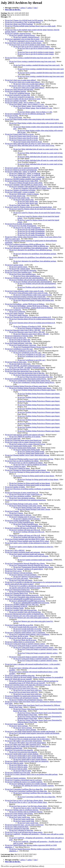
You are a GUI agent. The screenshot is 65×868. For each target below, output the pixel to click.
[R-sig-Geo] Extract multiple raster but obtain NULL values (25, 539)
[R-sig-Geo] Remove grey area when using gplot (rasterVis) (25, 616)
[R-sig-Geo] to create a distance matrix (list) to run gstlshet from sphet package (31, 774)
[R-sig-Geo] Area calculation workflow (18, 496)
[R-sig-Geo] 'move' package (14, 724)
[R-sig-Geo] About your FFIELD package (19, 24)
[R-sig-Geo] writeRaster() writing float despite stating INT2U (26, 379)
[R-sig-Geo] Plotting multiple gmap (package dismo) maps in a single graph (30, 26)
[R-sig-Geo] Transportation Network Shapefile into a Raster (25, 563)
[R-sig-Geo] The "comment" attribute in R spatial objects (24, 569)
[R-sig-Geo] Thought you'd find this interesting (21, 270)
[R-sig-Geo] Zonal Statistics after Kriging (19, 814)
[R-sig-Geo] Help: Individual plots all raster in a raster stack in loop (28, 144)
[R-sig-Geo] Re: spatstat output (20, 269)
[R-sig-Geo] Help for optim (14, 763)
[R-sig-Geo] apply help (13, 438)
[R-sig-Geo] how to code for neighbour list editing (22, 461)
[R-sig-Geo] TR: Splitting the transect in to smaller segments (34, 786)
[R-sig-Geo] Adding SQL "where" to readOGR (21, 172)
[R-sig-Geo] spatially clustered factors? (18, 33)
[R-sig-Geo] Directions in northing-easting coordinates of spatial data (28, 489)
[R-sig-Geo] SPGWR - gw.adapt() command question (23, 366)
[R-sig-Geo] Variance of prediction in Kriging (20, 190)
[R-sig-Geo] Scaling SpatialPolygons (17, 521)
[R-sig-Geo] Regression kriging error (18, 590)
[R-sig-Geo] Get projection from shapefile (19, 750)
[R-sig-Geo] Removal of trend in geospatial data (21, 170)
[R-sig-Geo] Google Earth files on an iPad (19, 625)
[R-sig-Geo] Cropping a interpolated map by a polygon (23, 780)
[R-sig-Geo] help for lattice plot (16, 338)
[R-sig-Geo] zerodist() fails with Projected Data (21, 610)
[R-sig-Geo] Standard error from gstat (18, 772)
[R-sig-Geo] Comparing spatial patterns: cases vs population (25, 632)
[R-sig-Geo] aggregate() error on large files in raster (22, 39)
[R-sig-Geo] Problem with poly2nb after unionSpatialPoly (24, 278)
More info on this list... (13, 10)
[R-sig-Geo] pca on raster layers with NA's (19, 687)
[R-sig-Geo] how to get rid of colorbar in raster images (23, 43)
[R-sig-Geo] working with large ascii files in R (21, 528)
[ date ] (36, 8)
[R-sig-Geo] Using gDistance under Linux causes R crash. (24, 291)
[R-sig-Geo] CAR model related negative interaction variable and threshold (30, 731)
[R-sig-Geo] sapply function (15, 313)
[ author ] (30, 8)
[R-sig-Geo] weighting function (16, 91)
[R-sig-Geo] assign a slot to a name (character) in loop (23, 442)
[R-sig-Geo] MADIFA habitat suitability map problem (23, 179)
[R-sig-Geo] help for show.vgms (16, 362)
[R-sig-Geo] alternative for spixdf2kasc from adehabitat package (27, 248)
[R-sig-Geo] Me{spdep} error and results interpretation (23, 741)
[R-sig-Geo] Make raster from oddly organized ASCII (23, 744)
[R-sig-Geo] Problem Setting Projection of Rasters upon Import (26, 386)
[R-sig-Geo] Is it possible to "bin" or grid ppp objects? (23, 22)
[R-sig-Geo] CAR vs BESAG (15, 550)
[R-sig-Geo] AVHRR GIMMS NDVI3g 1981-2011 (22, 604)
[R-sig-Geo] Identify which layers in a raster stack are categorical (27, 761)
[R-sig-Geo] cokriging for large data (17, 828)
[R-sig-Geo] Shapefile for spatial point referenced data (23, 696)
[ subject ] (23, 8)
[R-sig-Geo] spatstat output (14, 265)
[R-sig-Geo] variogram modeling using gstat (20, 675)
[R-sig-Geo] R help (12, 116)
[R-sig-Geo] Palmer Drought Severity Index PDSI (22, 181)
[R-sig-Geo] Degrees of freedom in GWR (27, 326)
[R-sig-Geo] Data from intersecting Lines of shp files (23, 371)
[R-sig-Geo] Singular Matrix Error (17, 593)
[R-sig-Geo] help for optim (18, 769)
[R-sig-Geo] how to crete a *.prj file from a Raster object (24, 800)
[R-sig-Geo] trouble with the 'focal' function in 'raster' (23, 99)
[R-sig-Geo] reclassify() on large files (18, 95)
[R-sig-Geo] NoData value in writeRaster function (22, 810)
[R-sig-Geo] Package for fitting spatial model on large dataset (26, 470)
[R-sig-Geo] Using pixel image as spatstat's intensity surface (25, 644)
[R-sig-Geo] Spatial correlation (15, 778)
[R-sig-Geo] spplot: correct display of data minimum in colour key (27, 543)
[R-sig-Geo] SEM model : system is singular (20, 192)
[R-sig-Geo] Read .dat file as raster (17, 636)
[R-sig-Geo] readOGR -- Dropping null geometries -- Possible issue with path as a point (34, 834)
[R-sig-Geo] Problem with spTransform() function (22, 698)
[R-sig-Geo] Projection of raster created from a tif (22, 493)
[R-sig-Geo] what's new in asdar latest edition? (21, 80)
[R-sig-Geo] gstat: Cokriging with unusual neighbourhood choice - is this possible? (33, 664)
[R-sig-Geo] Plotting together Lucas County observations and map (27, 455)
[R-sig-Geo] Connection (13, 310)
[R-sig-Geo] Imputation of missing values (19, 336)
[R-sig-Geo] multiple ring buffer (16, 101)
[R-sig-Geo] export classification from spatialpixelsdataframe (26, 500)
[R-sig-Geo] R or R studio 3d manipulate (19, 224)
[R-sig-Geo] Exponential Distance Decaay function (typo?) (33, 347)
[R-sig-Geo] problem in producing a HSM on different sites (25, 244)
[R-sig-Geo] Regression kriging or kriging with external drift (25, 297)
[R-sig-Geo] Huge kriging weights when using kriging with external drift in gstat (32, 119)
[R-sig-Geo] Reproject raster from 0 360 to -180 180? (23, 330)
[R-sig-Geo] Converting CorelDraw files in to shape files (24, 789)
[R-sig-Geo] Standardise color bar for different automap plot (25, 114)
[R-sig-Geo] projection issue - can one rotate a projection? (24, 825)
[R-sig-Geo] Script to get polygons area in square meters (24, 832)
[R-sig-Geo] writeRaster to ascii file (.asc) (19, 349)
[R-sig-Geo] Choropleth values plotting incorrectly (22, 595)
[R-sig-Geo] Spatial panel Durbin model (19, 446)
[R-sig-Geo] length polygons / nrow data (19, 343)
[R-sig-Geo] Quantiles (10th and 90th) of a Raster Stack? (24, 185)
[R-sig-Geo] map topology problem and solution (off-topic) (25, 435)
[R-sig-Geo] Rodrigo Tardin (14, 608)
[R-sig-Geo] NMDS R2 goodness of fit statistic (25, 437)
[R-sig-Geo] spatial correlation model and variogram (23, 552)
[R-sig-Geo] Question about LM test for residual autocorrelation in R (28, 317)
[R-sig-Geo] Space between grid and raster (19, 89)
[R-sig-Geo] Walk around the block (17, 827)
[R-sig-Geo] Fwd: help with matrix (17, 578)
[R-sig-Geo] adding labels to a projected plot (20, 642)
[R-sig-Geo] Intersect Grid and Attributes (19, 573)
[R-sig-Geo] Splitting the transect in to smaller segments (24, 782)
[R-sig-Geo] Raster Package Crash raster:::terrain (22, 504)
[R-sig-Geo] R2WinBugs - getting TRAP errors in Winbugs (25, 304)
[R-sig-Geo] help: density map (15, 196)
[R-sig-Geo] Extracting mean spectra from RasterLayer (23, 440)
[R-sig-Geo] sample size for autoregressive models (22, 168)
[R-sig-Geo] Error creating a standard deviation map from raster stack (28, 58)
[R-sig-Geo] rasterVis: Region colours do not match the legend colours (29, 207)
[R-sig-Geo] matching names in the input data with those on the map (28, 685)
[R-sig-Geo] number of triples (15, 487)
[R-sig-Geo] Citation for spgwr (15, 466)
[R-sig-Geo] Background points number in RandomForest (24, 614)
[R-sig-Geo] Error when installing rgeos (18, 272)
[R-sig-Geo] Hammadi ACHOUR (16, 606)
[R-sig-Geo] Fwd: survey (14, 571)
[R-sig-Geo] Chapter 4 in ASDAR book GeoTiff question (24, 20)
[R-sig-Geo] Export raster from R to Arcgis (19, 134)
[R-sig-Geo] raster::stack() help (16, 815)
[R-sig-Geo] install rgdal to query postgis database (22, 754)
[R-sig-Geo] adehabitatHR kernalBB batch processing (23, 599)
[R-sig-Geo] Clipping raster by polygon (18, 515)
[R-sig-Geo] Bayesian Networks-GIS (17, 369)
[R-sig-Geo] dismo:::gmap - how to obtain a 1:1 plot (23, 102)
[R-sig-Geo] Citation (12, 511)
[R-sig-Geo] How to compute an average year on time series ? (26, 737)
